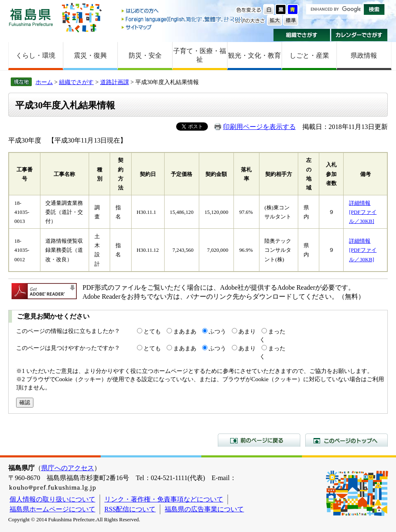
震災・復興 (90, 55)
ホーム (44, 82)
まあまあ (185, 331)
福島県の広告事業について (204, 509)
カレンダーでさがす (359, 35)
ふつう (217, 331)
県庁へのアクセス (68, 468)
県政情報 (364, 55)
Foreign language (183, 19)
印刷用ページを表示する (259, 127)
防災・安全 (145, 55)
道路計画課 (115, 82)
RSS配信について (130, 509)
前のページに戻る (259, 440)
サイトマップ (183, 27)
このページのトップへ (346, 440)
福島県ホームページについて (52, 509)
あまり (247, 331)
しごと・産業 (309, 55)
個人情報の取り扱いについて (52, 499)
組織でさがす (302, 35)
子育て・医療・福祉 (200, 55)
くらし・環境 (35, 55)
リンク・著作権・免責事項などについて (164, 499)
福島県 (31, 17)
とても (152, 331)
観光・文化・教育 (255, 55)
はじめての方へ (183, 11)
